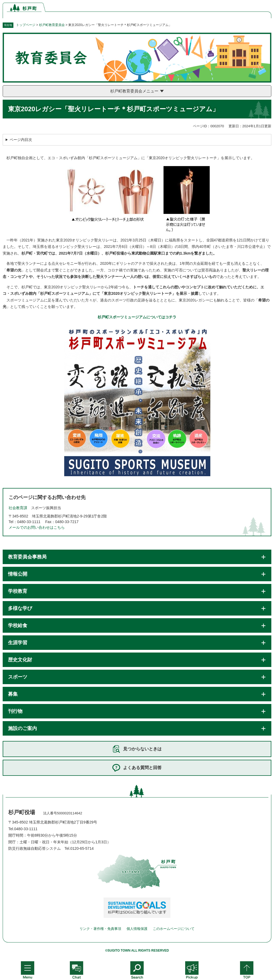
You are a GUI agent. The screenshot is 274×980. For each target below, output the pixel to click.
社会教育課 (18, 508)
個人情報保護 (137, 929)
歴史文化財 (20, 660)
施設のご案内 (22, 728)
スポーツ (18, 677)
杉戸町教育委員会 (52, 25)
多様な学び (20, 608)
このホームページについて (174, 929)
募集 (13, 694)
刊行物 (15, 711)
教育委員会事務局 (27, 557)
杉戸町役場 (22, 812)
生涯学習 (18, 643)
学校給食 (18, 625)
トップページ (26, 25)
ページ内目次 (21, 140)
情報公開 (18, 574)
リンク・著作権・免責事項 (100, 929)
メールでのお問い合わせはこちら (37, 527)
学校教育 (18, 591)
